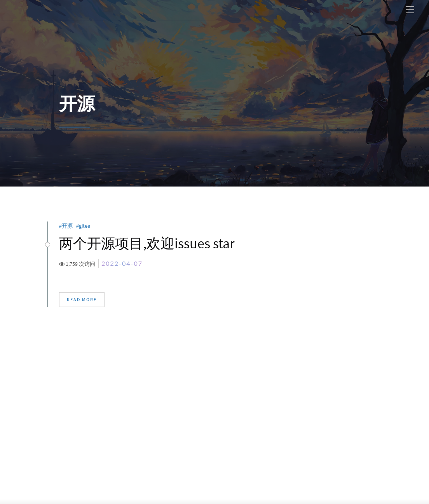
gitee (86, 226)
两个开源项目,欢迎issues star (147, 243)
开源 (68, 226)
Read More (82, 300)
